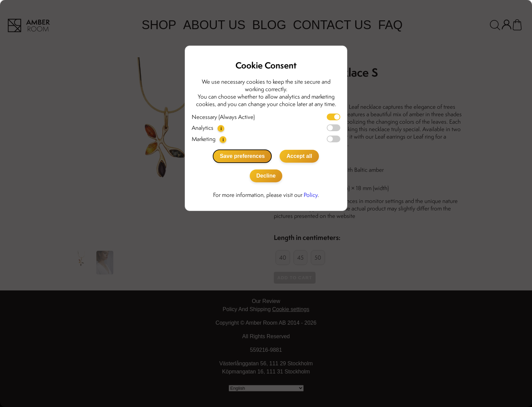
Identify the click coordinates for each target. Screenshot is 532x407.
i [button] (221, 128)
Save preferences (242, 156)
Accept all (299, 156)
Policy (311, 195)
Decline (266, 176)
